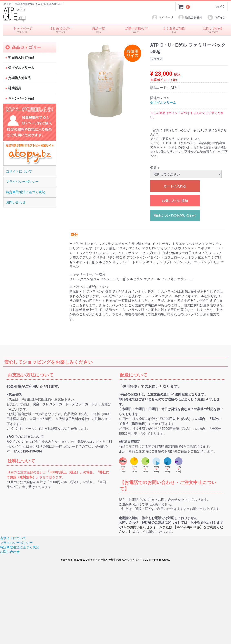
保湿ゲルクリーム (21, 68)
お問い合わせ (212, 30)
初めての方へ (60, 30)
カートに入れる (175, 186)
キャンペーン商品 (21, 99)
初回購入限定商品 (21, 58)
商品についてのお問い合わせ (175, 216)
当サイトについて (19, 171)
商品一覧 (98, 30)
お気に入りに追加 (175, 201)
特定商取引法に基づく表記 (26, 192)
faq (174, 30)
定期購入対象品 (19, 78)
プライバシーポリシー (22, 182)
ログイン (216, 17)
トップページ (22, 30)
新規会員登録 (190, 17)
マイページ (162, 17)
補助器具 (14, 88)
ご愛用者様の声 (136, 30)
